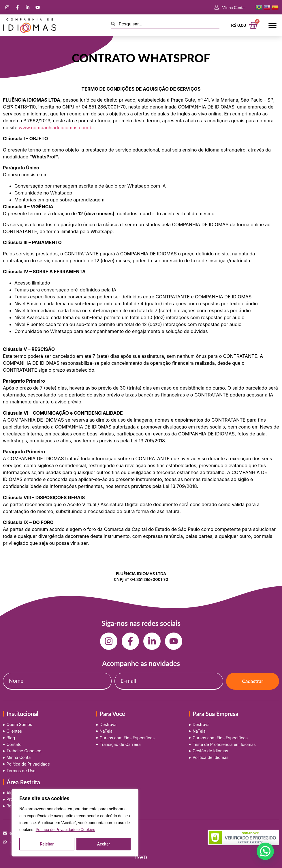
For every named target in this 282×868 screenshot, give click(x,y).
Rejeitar (47, 844)
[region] (75, 823)
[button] (273, 25)
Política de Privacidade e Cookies (65, 830)
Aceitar (104, 844)
